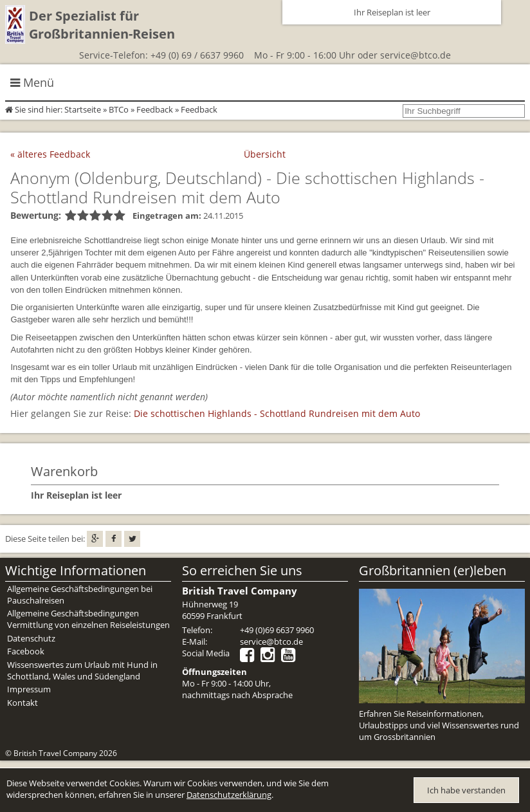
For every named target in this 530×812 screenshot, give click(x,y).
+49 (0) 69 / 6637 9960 (197, 55)
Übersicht (265, 154)
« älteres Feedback (50, 154)
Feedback (155, 109)
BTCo (119, 109)
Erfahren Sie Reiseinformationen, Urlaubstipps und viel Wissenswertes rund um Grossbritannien (439, 725)
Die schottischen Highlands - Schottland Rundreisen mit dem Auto (277, 413)
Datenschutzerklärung (229, 795)
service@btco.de (416, 55)
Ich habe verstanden (466, 790)
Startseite (83, 109)
